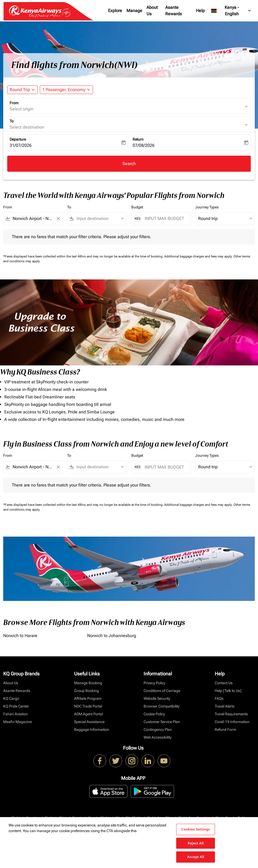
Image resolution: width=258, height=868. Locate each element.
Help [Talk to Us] (228, 691)
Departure (18, 139)
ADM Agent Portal (88, 714)
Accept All (196, 857)
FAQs (219, 698)
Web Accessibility (157, 737)
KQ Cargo (11, 698)
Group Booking (86, 691)
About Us (152, 11)
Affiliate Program (88, 698)
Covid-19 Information (232, 722)
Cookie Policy (154, 714)
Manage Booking (88, 683)
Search (129, 164)
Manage (134, 11)
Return (138, 139)
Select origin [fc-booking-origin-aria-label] (22, 109)
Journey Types (207, 207)
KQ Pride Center (16, 706)
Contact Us (224, 683)
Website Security (157, 698)
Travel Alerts (225, 706)
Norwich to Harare (20, 636)
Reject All (196, 843)
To (12, 121)
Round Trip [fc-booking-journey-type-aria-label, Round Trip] (20, 90)
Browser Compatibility (161, 706)
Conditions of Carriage (162, 691)
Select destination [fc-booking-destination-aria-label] (27, 127)
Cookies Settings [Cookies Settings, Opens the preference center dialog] (196, 829)
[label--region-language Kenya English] (231, 11)
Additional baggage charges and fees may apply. (199, 256)
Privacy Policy (154, 683)
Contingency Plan (158, 729)
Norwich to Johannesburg (112, 636)
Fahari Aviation (16, 714)
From (14, 103)
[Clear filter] (58, 219)
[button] (66, 90)
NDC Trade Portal (88, 706)
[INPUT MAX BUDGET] (165, 218)
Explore (115, 11)
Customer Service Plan (162, 722)
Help (200, 11)
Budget (137, 207)
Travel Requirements (231, 714)
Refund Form (225, 729)
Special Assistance (89, 722)
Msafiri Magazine (18, 722)
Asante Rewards (174, 11)
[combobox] (33, 219)
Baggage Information (92, 729)
